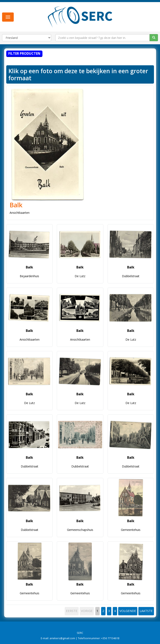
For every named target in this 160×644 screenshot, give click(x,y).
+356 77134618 (110, 638)
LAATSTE (146, 611)
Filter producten (24, 53)
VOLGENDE (128, 611)
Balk (16, 205)
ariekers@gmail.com (62, 638)
